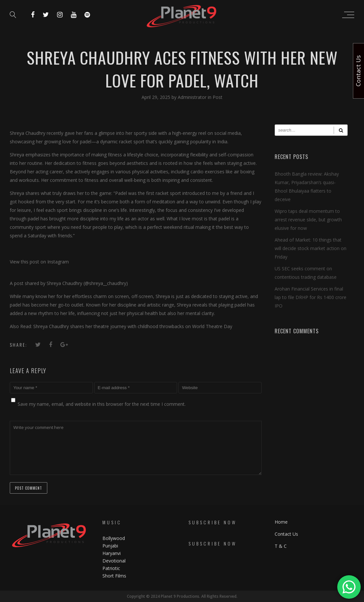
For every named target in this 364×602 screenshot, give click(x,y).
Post (218, 97)
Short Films (114, 576)
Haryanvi (112, 553)
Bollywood (114, 538)
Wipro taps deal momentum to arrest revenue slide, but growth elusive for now (308, 220)
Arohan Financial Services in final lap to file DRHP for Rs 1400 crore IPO (311, 297)
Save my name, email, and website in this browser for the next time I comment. (102, 404)
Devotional (114, 561)
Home (281, 522)
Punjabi (110, 546)
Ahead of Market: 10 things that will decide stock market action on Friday (311, 248)
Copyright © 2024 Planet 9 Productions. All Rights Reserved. (182, 596)
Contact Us (286, 534)
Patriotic (112, 568)
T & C (281, 546)
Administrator (193, 97)
